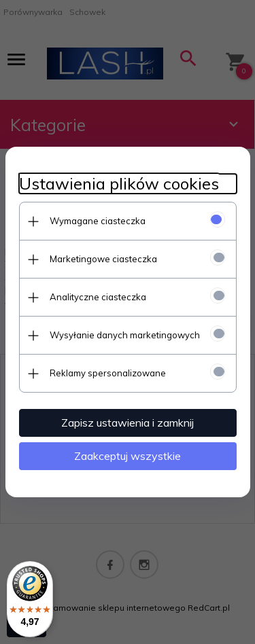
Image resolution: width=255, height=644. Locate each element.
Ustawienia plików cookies (119, 184)
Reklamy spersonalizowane (108, 373)
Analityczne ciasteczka (98, 297)
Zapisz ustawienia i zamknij (128, 423)
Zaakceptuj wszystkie (128, 456)
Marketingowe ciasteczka (103, 259)
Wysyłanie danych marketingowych (125, 335)
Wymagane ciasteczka (98, 221)
